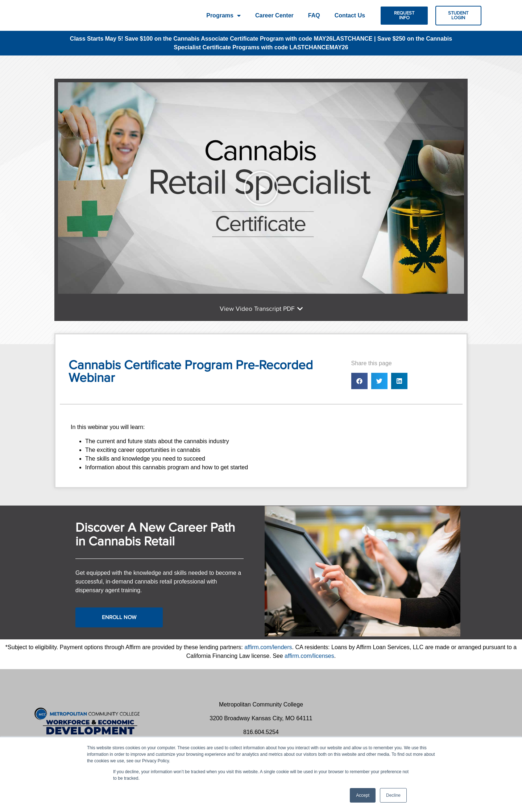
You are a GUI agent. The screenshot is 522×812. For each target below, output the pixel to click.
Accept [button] (363, 795)
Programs (223, 16)
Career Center (274, 15)
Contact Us (350, 15)
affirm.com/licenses (309, 662)
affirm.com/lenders (268, 653)
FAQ (314, 15)
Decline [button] (393, 795)
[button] (404, 16)
